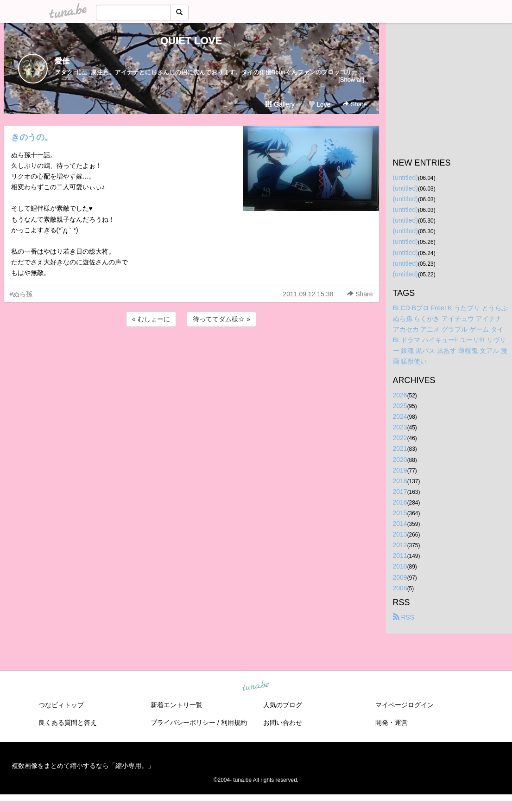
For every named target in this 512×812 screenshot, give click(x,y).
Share (355, 104)
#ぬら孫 (21, 294)
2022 (400, 438)
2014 (400, 524)
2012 (400, 545)
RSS (404, 617)
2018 (400, 481)
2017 (400, 492)
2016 (400, 502)
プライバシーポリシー (183, 722)
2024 (400, 416)
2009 (400, 577)
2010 (400, 566)
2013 (400, 534)
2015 (400, 513)
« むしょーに (151, 319)
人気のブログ (283, 705)
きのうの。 (32, 137)
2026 (400, 395)
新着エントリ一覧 (177, 705)
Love (319, 104)
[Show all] (351, 80)
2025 (400, 406)
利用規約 (234, 722)
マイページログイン (405, 705)
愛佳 (62, 61)
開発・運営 (392, 722)
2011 (400, 556)
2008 (400, 588)
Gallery (280, 104)
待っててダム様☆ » (221, 319)
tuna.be (256, 686)
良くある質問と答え (68, 722)
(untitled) (405, 178)
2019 (400, 470)
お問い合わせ (283, 722)
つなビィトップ (61, 705)
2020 (400, 460)
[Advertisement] (191, 354)
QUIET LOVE (191, 41)
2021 (400, 448)
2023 (400, 427)
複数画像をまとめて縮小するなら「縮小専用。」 (83, 766)
